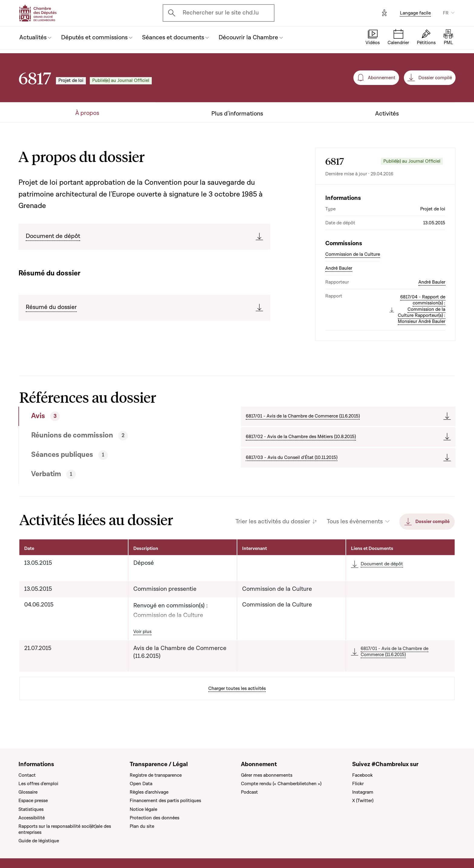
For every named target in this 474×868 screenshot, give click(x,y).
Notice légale (143, 809)
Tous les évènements (355, 522)
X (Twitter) (363, 801)
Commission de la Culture (353, 254)
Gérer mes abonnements (267, 775)
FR (446, 13)
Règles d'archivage (149, 792)
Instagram (363, 792)
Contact (27, 775)
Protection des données (154, 818)
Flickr (358, 784)
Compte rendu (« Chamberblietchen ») (281, 784)
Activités (387, 114)
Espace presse (33, 801)
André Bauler (339, 268)
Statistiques (31, 809)
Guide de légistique (39, 841)
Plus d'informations (237, 114)
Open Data (141, 784)
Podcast (249, 792)
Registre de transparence (156, 775)
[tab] (107, 416)
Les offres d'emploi (38, 784)
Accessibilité (32, 818)
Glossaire (28, 792)
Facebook (362, 775)
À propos (87, 113)
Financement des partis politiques (165, 801)
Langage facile (415, 13)
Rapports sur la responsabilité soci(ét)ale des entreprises (65, 829)
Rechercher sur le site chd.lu (221, 13)
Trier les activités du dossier (273, 522)
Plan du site (142, 826)
